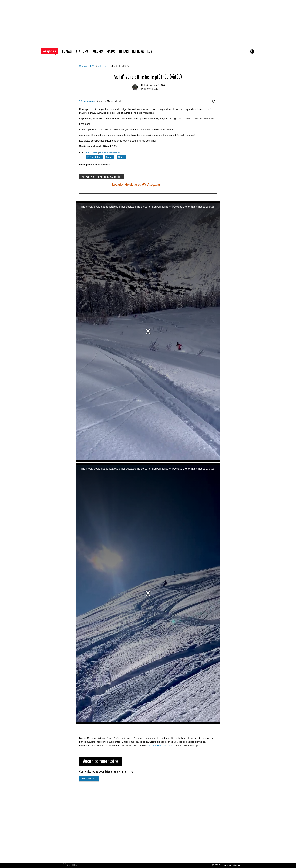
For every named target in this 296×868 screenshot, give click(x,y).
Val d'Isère (104, 66)
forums (97, 51)
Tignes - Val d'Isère (109, 152)
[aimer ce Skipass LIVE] (214, 103)
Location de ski (136, 185)
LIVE (93, 66)
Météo (110, 157)
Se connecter (89, 779)
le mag (67, 51)
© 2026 (216, 865)
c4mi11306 (159, 85)
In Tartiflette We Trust (137, 51)
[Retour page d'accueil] (52, 52)
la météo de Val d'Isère (162, 745)
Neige (121, 157)
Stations (84, 66)
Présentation (94, 157)
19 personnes (87, 101)
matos (111, 51)
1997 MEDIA (70, 865)
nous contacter (232, 865)
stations (82, 51)
